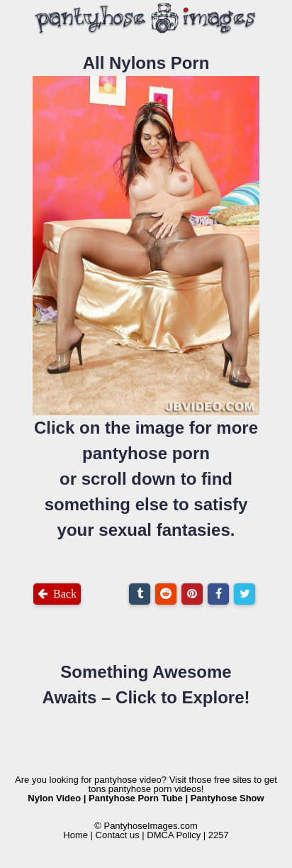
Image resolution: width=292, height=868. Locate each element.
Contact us (118, 835)
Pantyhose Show (228, 798)
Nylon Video (54, 798)
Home (75, 835)
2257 (219, 835)
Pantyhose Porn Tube (136, 798)
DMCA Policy (174, 835)
